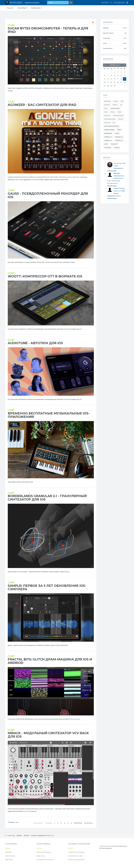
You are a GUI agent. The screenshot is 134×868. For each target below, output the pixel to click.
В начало (38, 823)
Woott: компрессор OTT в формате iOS (45, 276)
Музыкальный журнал (44, 852)
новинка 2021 (119, 141)
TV (111, 3)
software (107, 123)
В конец (88, 823)
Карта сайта (9, 860)
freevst (115, 105)
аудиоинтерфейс (109, 130)
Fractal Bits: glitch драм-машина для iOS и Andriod (50, 661)
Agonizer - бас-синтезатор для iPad (42, 105)
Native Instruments (110, 119)
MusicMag (107, 116)
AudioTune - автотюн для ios (35, 343)
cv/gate (116, 101)
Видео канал (41, 856)
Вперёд (78, 823)
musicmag (120, 163)
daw (122, 101)
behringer (107, 101)
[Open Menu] (127, 3)
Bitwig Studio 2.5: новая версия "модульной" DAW (116, 193)
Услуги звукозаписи (115, 168)
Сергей (117, 188)
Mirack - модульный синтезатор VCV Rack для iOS (48, 735)
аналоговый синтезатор (112, 126)
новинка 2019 (119, 137)
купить (117, 133)
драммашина (108, 133)
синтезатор (108, 148)
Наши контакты (10, 856)
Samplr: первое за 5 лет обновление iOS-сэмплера (47, 587)
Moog (119, 112)
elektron (107, 105)
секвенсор (114, 144)
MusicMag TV (23, 8)
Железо (26, 836)
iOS (121, 105)
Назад (49, 823)
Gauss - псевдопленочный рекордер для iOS (48, 195)
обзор (106, 144)
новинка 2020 (108, 141)
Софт (11, 25)
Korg (106, 109)
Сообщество (119, 3)
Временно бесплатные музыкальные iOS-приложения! (49, 415)
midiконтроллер (115, 109)
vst (114, 123)
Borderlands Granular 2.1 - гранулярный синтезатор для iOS (47, 498)
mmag (106, 112)
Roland (121, 119)
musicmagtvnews (118, 116)
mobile (113, 112)
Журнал (105, 3)
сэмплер (117, 148)
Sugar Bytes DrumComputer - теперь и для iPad (48, 30)
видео (119, 130)
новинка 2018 (108, 137)
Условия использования (76, 852)
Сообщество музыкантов (45, 860)
